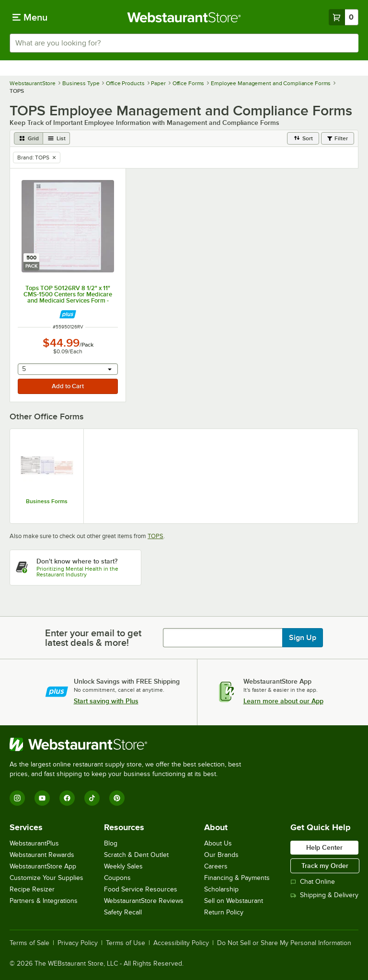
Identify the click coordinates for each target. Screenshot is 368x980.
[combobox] (184, 43)
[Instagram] (17, 798)
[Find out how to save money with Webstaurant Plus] (68, 314)
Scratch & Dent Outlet (136, 855)
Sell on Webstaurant (234, 901)
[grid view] (29, 138)
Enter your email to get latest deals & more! (93, 638)
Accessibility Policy (181, 943)
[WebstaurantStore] (129, 744)
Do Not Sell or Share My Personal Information (284, 943)
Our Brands (221, 855)
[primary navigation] (30, 17)
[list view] (57, 138)
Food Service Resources (141, 889)
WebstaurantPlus (34, 843)
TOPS (155, 536)
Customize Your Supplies (46, 878)
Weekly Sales (123, 866)
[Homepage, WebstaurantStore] (184, 17)
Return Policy (224, 912)
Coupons (117, 878)
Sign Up (303, 638)
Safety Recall (123, 912)
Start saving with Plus (106, 701)
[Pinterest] (117, 798)
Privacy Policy (78, 943)
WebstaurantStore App (43, 866)
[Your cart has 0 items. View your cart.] (344, 17)
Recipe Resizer (32, 889)
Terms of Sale (29, 943)
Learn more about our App (283, 701)
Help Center (324, 847)
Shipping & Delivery (324, 895)
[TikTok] (92, 798)
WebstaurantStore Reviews (144, 901)
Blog (111, 843)
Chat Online (313, 882)
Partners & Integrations (44, 901)
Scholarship (221, 889)
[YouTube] (42, 798)
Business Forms (47, 501)
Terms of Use (126, 943)
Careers (216, 866)
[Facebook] (67, 798)
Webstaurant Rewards (42, 855)
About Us (218, 843)
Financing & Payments (237, 878)
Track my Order (325, 866)
